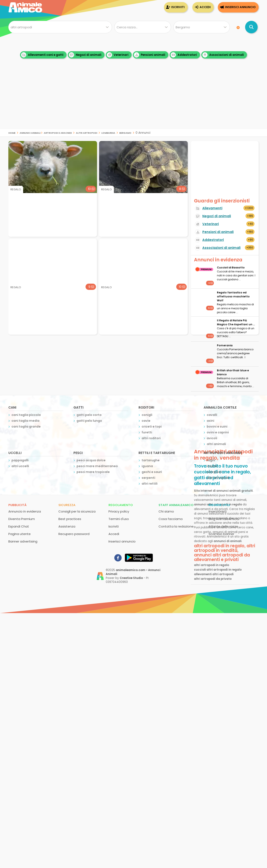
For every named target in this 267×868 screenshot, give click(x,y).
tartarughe (151, 460)
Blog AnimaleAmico (224, 519)
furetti (147, 432)
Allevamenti (212, 208)
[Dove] (202, 27)
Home (12, 133)
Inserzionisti (218, 511)
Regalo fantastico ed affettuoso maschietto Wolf (233, 296)
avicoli (212, 438)
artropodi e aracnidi (58, 133)
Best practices (70, 519)
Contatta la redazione (176, 526)
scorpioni (214, 472)
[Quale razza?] (143, 27)
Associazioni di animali (223, 55)
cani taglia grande (26, 427)
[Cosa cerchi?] (60, 27)
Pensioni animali (150, 55)
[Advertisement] (133, 100)
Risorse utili (219, 505)
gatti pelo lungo (89, 421)
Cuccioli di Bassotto (231, 268)
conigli (147, 415)
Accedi (205, 7)
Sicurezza (67, 505)
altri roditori (151, 438)
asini (210, 421)
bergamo (125, 133)
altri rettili (150, 484)
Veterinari (118, 55)
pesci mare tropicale (93, 472)
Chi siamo (166, 511)
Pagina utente (20, 534)
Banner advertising (23, 541)
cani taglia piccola (26, 415)
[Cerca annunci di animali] (251, 27)
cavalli (212, 415)
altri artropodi (87, 133)
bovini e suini (217, 427)
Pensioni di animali (218, 232)
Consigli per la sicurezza (77, 511)
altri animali (216, 444)
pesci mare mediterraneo (97, 466)
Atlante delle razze (223, 526)
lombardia (108, 133)
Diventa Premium (22, 519)
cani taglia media (25, 421)
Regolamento (121, 505)
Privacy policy (119, 511)
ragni (211, 460)
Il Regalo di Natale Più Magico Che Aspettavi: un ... (236, 322)
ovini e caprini (218, 432)
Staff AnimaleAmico (176, 505)
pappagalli (20, 460)
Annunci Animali (30, 133)
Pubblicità (17, 505)
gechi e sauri (152, 472)
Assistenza (67, 526)
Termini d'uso (119, 519)
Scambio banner (221, 534)
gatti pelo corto (89, 415)
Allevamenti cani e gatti (42, 55)
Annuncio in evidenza (25, 511)
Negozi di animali (85, 55)
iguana (147, 466)
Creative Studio (131, 578)
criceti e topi (152, 427)
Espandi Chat (19, 526)
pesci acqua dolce (91, 460)
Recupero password (74, 534)
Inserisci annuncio (240, 7)
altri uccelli (20, 466)
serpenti (148, 478)
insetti (212, 466)
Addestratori (184, 55)
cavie (146, 421)
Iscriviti (178, 7)
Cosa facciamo (171, 519)
